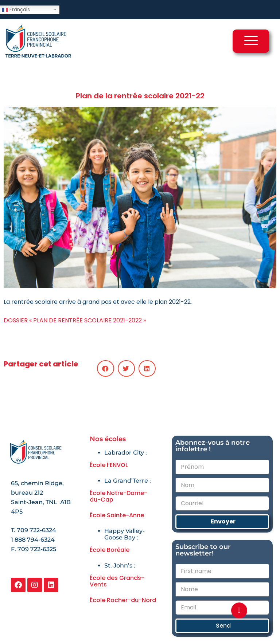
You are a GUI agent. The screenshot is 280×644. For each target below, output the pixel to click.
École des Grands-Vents (117, 581)
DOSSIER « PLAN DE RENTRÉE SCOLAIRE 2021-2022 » (75, 320)
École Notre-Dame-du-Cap (118, 496)
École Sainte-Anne (117, 515)
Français (16, 9)
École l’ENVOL (109, 465)
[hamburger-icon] (251, 41)
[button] (106, 368)
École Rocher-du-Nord (123, 600)
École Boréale (110, 550)
